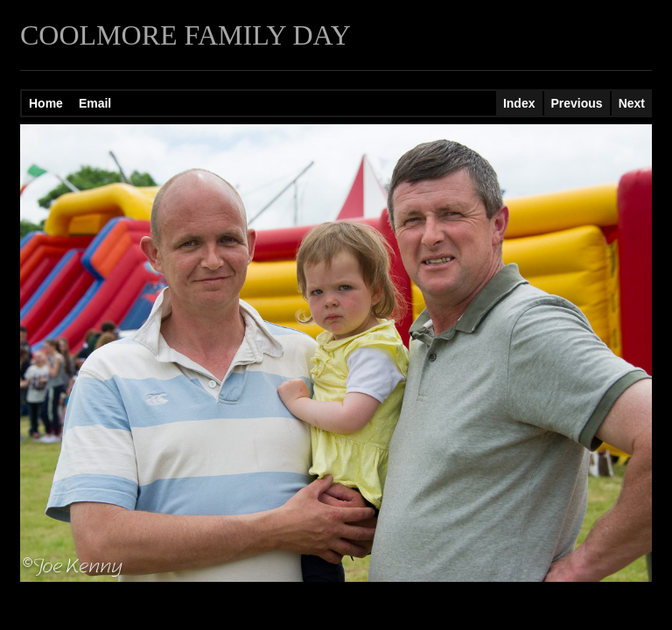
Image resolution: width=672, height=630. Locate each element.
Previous (577, 103)
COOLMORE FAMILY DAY (185, 35)
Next (632, 103)
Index (519, 103)
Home (46, 103)
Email (95, 103)
